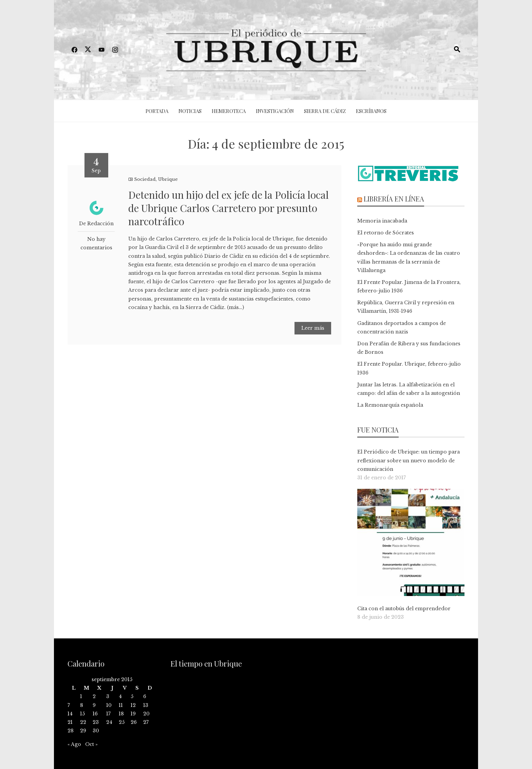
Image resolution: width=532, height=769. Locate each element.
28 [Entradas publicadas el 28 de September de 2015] (71, 731)
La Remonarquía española (390, 405)
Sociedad (145, 179)
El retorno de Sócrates (386, 233)
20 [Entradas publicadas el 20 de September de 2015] (146, 714)
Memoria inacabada (382, 221)
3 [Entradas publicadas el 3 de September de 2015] (108, 696)
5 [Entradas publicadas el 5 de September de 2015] (132, 696)
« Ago (74, 744)
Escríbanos (371, 111)
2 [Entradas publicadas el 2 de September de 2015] (94, 696)
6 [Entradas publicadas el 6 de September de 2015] (145, 696)
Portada (157, 111)
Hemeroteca (229, 111)
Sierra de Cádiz (325, 111)
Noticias (190, 111)
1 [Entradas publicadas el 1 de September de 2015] (81, 696)
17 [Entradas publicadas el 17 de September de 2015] (108, 714)
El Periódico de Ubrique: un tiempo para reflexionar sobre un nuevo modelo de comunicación (408, 460)
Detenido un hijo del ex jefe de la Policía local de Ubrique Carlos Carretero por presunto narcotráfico (229, 208)
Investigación (275, 111)
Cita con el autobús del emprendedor (404, 609)
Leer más (313, 328)
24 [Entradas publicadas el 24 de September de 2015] (109, 722)
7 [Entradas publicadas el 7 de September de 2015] (69, 705)
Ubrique (168, 179)
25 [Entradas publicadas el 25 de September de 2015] (122, 722)
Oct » (91, 744)
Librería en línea (394, 199)
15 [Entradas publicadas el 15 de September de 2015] (82, 714)
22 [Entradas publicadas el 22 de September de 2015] (83, 722)
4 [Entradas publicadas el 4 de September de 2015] (120, 696)
